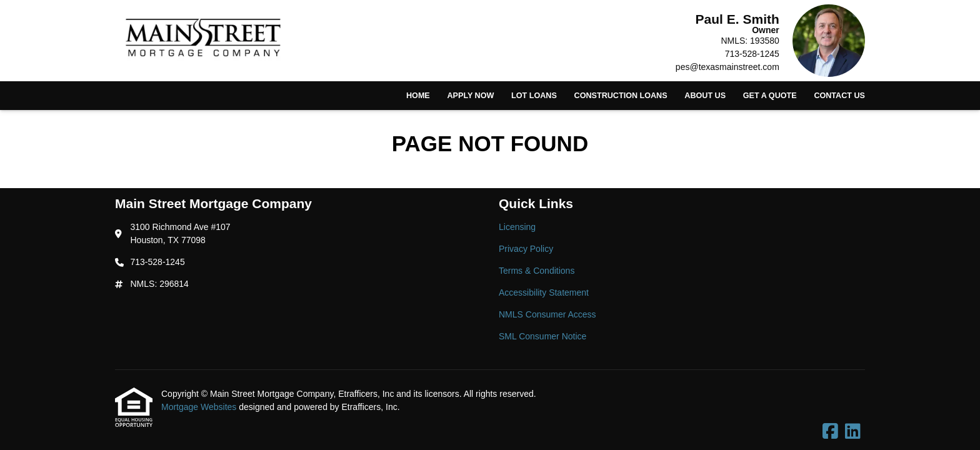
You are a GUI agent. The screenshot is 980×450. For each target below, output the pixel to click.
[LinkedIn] (853, 432)
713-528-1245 (752, 54)
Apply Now (470, 96)
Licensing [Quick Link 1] (517, 227)
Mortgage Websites (200, 407)
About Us (705, 96)
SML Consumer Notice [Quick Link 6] (542, 336)
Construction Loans (621, 96)
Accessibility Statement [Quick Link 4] (544, 292)
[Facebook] (830, 432)
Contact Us (839, 96)
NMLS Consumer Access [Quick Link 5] (547, 314)
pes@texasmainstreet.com (727, 67)
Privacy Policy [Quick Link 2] (526, 249)
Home (418, 96)
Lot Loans (534, 96)
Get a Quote (770, 96)
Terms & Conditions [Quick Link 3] (537, 271)
